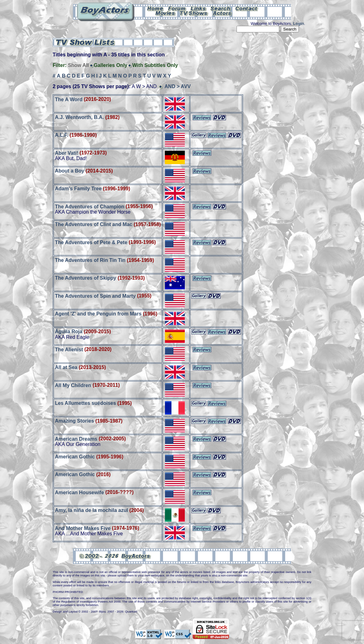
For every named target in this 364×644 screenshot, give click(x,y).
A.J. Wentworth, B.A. (79, 117)
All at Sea (66, 367)
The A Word (69, 99)
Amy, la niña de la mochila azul (91, 510)
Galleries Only (111, 65)
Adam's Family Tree (78, 189)
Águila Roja (69, 331)
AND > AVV (178, 86)
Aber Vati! (67, 153)
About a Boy (69, 171)
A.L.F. (62, 135)
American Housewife (79, 492)
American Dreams (76, 439)
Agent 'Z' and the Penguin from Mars (98, 314)
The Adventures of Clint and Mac (93, 224)
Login (299, 24)
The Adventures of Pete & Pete (91, 242)
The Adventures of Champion (90, 206)
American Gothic (75, 457)
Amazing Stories (74, 421)
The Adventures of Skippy (86, 278)
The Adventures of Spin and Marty (95, 296)
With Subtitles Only (155, 65)
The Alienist (69, 349)
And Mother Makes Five (83, 528)
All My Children (73, 385)
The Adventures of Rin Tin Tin (90, 260)
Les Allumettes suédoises (85, 403)
